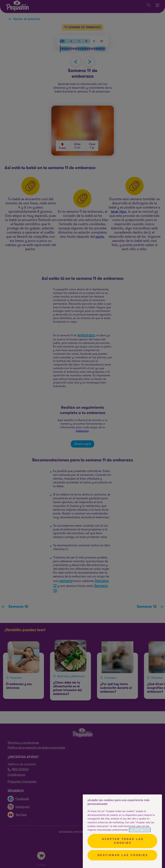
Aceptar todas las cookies (123, 841)
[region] (122, 831)
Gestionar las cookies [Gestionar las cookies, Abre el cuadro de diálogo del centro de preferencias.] (123, 855)
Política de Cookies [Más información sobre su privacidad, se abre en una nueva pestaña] (140, 830)
